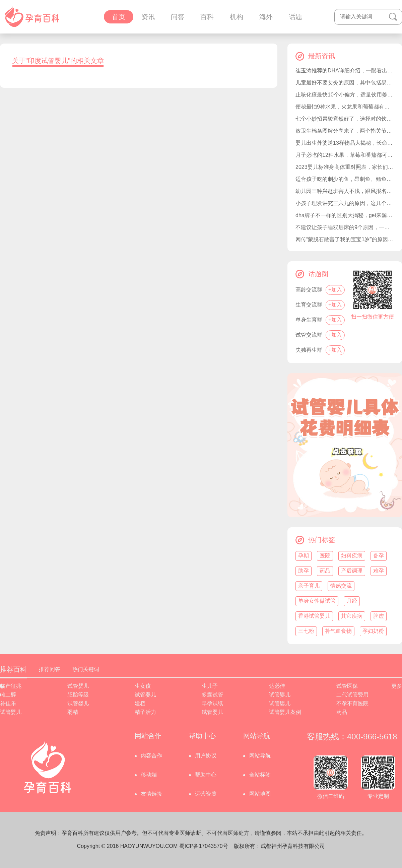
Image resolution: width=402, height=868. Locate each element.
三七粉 (306, 631)
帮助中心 (206, 775)
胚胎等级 (78, 695)
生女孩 (143, 686)
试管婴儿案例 (285, 712)
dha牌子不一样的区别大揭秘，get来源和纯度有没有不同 (345, 215)
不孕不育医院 (352, 703)
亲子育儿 (309, 586)
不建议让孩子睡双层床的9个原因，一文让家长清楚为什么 (345, 227)
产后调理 (352, 571)
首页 (119, 17)
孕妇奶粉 (373, 631)
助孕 (304, 571)
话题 (295, 17)
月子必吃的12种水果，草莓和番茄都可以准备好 (345, 155)
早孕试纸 (212, 703)
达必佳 (277, 686)
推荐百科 (13, 669)
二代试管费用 (352, 695)
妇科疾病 (352, 556)
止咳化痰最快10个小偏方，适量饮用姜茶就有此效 (345, 95)
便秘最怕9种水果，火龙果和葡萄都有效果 (345, 107)
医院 (325, 556)
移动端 (149, 775)
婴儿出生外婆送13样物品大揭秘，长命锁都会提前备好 (345, 143)
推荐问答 (50, 669)
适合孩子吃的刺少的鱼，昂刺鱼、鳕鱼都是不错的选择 (345, 179)
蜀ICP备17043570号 (204, 846)
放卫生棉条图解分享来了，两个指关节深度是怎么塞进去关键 (345, 131)
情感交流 (341, 586)
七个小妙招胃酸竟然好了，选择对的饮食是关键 (345, 119)
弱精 (73, 712)
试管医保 (347, 686)
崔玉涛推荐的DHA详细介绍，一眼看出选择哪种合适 (345, 71)
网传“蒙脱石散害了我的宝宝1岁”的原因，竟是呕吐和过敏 (345, 239)
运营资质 (206, 794)
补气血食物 (338, 631)
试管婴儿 (78, 686)
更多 (397, 686)
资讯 (148, 17)
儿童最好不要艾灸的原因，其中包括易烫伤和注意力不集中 (345, 83)
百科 (207, 17)
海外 (266, 17)
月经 (352, 601)
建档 (140, 703)
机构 (237, 17)
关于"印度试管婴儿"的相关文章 (58, 61)
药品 (325, 571)
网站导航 (260, 756)
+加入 (335, 290)
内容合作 (151, 756)
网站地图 (260, 794)
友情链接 (151, 794)
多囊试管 (212, 695)
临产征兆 (11, 686)
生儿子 (210, 686)
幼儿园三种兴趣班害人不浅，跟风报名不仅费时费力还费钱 (345, 191)
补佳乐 (8, 703)
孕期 (304, 556)
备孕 (379, 556)
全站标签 (260, 775)
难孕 (379, 571)
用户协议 (206, 756)
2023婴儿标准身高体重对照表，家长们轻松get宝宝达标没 (345, 167)
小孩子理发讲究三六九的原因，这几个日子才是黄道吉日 (345, 203)
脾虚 (379, 616)
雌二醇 (8, 695)
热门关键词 (86, 669)
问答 (178, 17)
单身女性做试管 (317, 601)
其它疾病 (352, 616)
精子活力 (145, 712)
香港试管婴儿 (314, 616)
